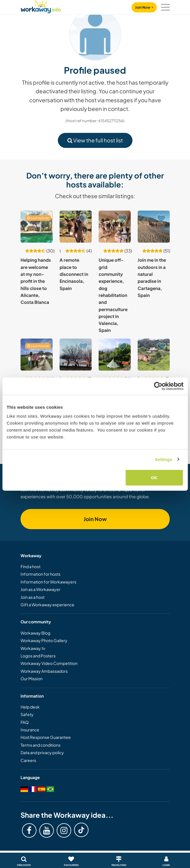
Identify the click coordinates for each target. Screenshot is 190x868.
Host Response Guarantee (46, 737)
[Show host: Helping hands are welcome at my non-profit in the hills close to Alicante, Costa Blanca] (37, 227)
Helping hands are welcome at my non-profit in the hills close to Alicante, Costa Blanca (36, 281)
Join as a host (33, 597)
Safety (27, 714)
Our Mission (32, 679)
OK (154, 478)
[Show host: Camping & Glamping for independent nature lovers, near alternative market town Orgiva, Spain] (115, 355)
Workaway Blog (35, 633)
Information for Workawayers (48, 582)
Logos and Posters (38, 656)
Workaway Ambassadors (44, 671)
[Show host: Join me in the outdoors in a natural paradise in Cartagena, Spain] (154, 227)
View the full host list (95, 140)
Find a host (31, 566)
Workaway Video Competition (49, 663)
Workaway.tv (33, 648)
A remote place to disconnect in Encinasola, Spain (74, 274)
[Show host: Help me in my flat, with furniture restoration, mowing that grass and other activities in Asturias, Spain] (76, 355)
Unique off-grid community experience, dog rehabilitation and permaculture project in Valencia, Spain (113, 295)
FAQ (25, 722)
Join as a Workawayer (40, 589)
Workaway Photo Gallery (44, 640)
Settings (164, 459)
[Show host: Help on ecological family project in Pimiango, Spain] (154, 355)
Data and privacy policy (42, 752)
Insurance (30, 730)
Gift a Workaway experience (47, 605)
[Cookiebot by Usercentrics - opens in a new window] (158, 386)
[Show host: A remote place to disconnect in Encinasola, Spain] (76, 227)
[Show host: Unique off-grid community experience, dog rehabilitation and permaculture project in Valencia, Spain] (115, 227)
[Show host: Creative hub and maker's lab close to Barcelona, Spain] (37, 355)
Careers (28, 760)
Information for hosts (40, 574)
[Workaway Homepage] (41, 6)
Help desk (30, 707)
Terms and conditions (40, 745)
